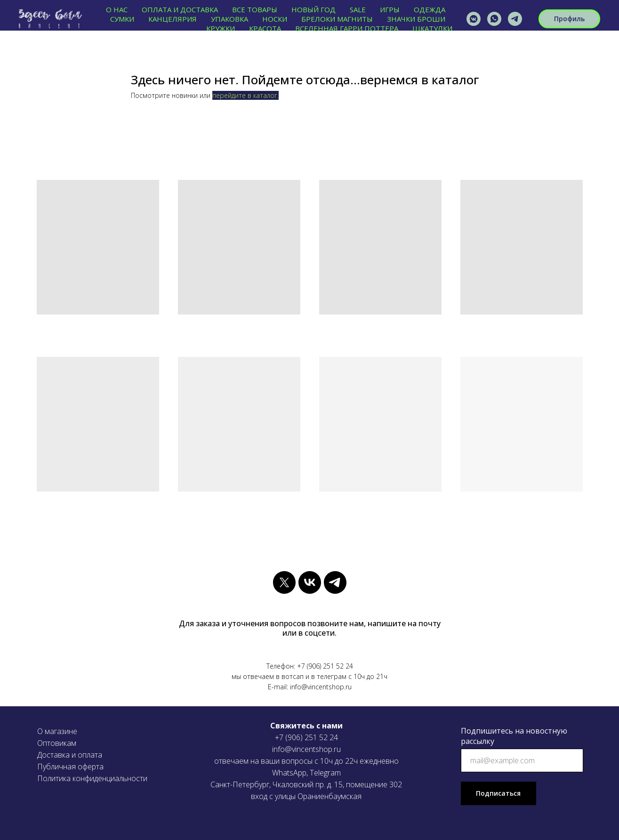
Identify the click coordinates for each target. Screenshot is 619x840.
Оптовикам (57, 743)
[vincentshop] (474, 19)
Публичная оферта (70, 767)
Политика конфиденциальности (92, 778)
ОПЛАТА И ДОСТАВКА (180, 9)
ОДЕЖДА (430, 9)
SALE (358, 9)
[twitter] (284, 582)
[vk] (310, 582)
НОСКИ (275, 19)
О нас (117, 9)
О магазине (57, 731)
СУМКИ (122, 19)
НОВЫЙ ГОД (314, 9)
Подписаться (498, 793)
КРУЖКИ (221, 28)
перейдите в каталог (245, 95)
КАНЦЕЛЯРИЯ (173, 19)
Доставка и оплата (70, 755)
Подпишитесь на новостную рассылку (514, 736)
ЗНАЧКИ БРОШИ (416, 19)
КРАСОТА (265, 28)
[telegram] (335, 582)
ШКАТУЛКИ (432, 28)
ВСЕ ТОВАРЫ (255, 9)
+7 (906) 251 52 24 (306, 737)
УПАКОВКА (229, 19)
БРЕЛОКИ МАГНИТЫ (337, 19)
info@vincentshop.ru (306, 749)
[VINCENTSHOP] (515, 19)
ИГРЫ (390, 9)
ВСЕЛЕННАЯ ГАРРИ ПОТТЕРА (347, 28)
